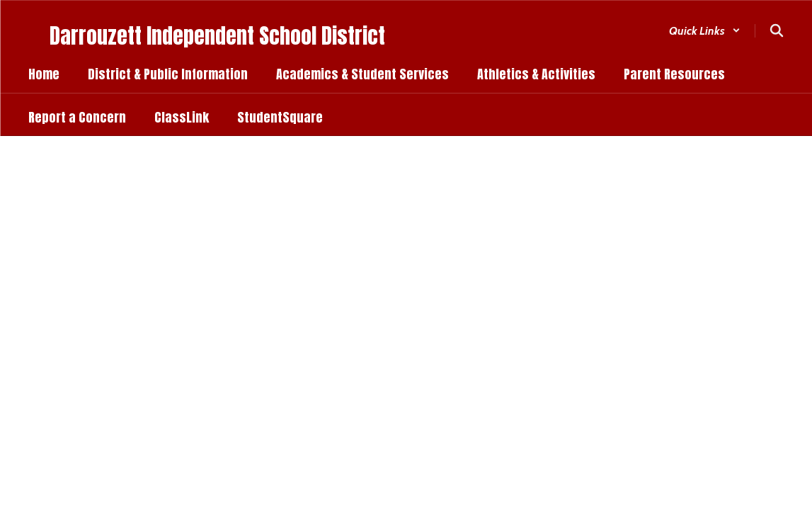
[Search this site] (777, 30)
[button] (705, 31)
